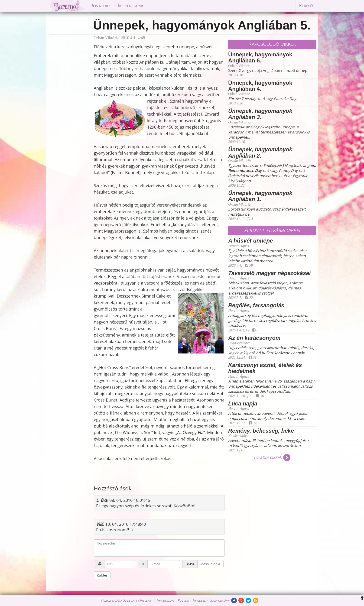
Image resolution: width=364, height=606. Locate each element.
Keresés (307, 6)
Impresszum (165, 600)
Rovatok (101, 6)
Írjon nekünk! (131, 6)
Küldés (102, 575)
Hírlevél (199, 600)
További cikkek (272, 457)
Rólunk (183, 600)
